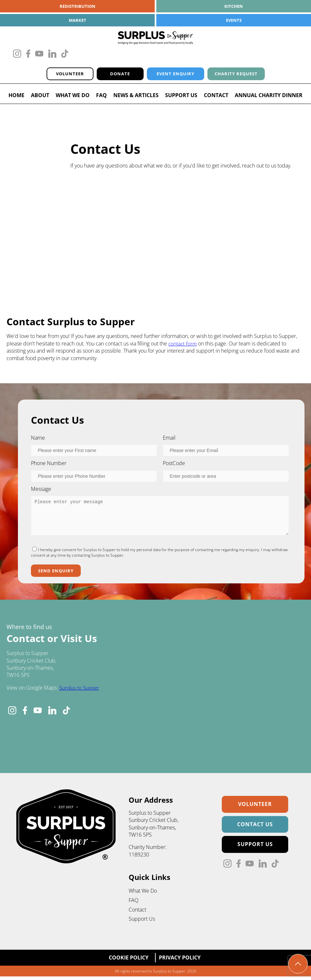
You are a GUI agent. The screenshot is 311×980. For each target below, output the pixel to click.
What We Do (73, 97)
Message (41, 490)
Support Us (181, 97)
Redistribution (77, 6)
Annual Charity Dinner (269, 97)
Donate (112, 75)
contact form (183, 345)
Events (234, 21)
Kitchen (234, 6)
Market (77, 21)
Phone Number (49, 465)
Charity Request (242, 75)
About (40, 97)
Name (38, 439)
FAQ (101, 97)
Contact (216, 97)
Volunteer (61, 75)
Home (16, 97)
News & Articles (136, 97)
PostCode (174, 465)
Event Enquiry (172, 75)
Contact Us (255, 827)
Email (169, 439)
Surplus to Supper (80, 691)
